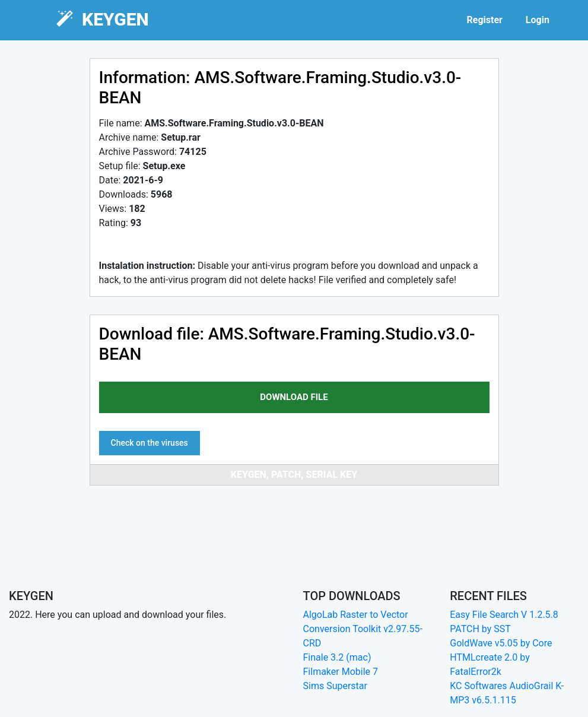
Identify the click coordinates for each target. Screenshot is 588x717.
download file (294, 397)
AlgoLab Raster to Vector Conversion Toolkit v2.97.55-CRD (363, 629)
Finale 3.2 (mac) (337, 657)
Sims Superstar (335, 686)
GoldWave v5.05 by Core (501, 643)
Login (538, 20)
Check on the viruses (150, 443)
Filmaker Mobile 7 (341, 672)
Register (484, 20)
